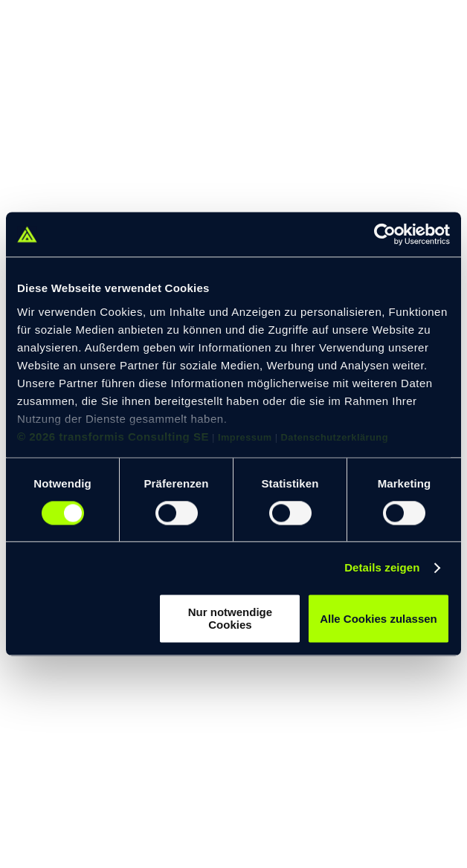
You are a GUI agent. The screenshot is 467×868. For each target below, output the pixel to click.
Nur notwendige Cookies (230, 619)
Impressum (245, 437)
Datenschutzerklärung (335, 437)
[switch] (177, 513)
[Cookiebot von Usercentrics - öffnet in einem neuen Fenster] (385, 234)
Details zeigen (382, 567)
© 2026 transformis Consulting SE (113, 437)
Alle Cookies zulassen (379, 619)
